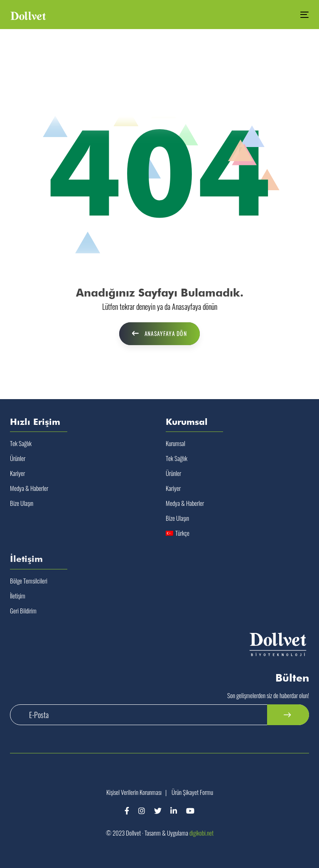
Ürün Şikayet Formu (192, 792)
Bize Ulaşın (22, 503)
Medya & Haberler (29, 488)
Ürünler (18, 458)
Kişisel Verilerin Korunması (134, 792)
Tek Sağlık (21, 443)
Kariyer (17, 473)
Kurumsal (175, 443)
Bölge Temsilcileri (29, 581)
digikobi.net (201, 833)
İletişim (18, 596)
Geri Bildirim (23, 611)
